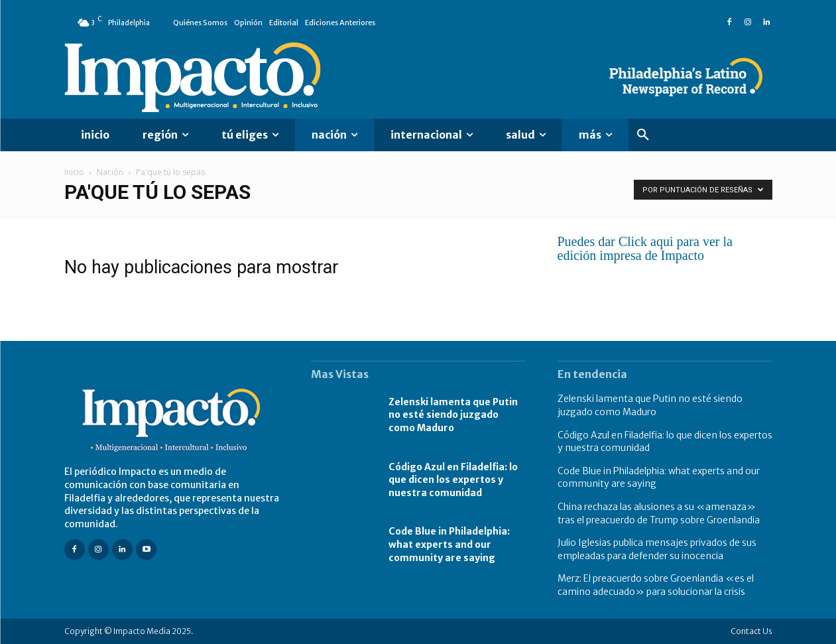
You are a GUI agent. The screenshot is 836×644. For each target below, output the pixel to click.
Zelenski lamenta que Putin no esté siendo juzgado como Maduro (453, 415)
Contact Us (751, 631)
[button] (643, 135)
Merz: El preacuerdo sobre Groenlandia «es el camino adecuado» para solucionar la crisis (656, 585)
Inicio (74, 172)
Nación (110, 172)
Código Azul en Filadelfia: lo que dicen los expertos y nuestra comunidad (453, 480)
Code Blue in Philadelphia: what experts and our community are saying (449, 544)
